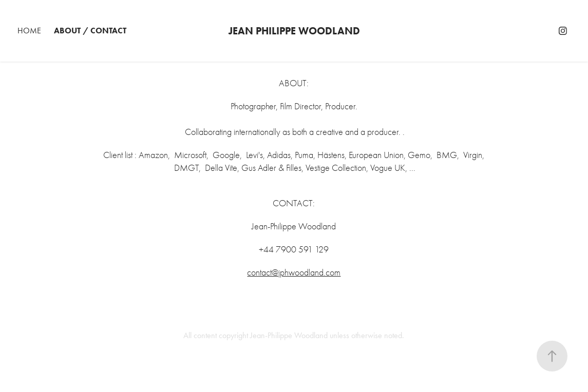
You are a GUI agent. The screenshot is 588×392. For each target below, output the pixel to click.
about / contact (90, 31)
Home (29, 31)
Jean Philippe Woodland (294, 31)
